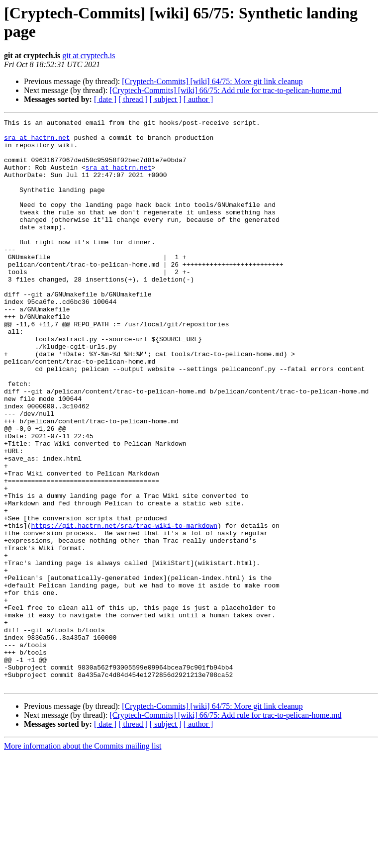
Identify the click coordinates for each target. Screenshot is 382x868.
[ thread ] (133, 99)
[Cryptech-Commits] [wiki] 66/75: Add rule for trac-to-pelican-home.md (225, 90)
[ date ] (105, 99)
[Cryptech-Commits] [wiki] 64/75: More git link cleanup (212, 81)
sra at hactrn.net (37, 142)
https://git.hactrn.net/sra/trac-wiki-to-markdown (124, 607)
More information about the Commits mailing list (83, 859)
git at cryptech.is (89, 55)
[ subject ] (166, 99)
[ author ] (198, 99)
